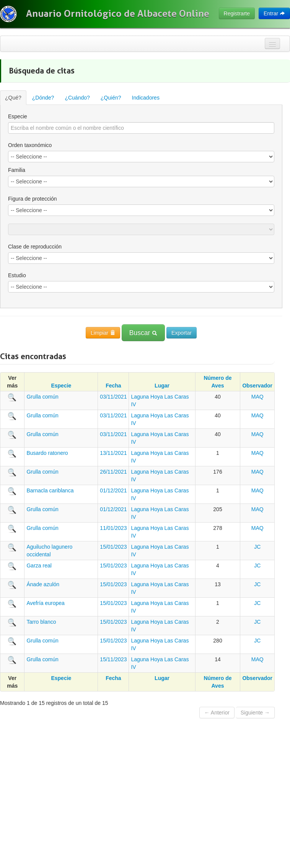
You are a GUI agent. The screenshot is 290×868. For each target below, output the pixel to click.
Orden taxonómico (30, 145)
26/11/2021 (113, 472)
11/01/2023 (113, 528)
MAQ (257, 397)
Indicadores (146, 98)
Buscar (143, 333)
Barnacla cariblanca (50, 490)
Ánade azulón (43, 584)
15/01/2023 (113, 547)
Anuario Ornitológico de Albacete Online (118, 13)
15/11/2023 (113, 659)
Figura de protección (33, 199)
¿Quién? (111, 98)
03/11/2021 (113, 397)
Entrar (274, 13)
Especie (18, 116)
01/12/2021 (113, 490)
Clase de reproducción (35, 247)
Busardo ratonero (47, 453)
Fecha (113, 386)
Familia (17, 170)
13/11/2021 (113, 453)
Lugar (162, 386)
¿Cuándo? (77, 98)
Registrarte (237, 13)
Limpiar (103, 333)
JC (257, 547)
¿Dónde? (43, 98)
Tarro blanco (41, 622)
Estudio (17, 275)
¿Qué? (13, 98)
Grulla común (42, 397)
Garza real (39, 566)
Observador (257, 386)
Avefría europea (45, 603)
